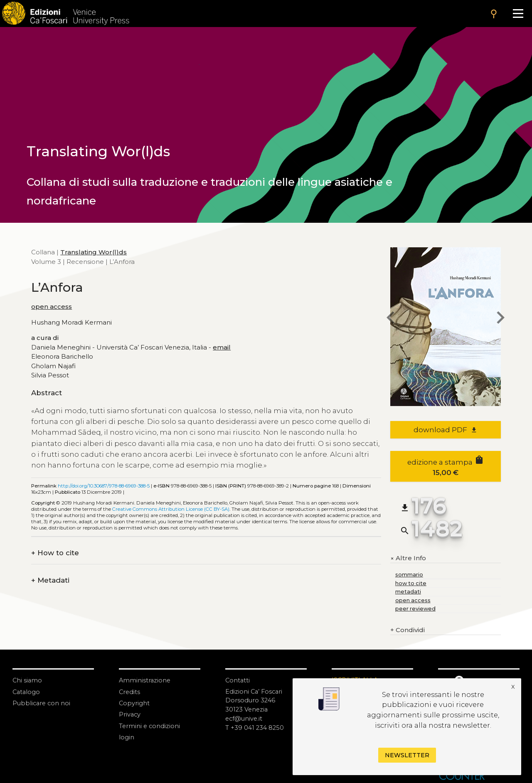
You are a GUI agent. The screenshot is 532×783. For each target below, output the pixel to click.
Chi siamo (28, 680)
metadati (408, 592)
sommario (409, 575)
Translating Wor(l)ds (94, 252)
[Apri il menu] (518, 14)
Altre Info (408, 558)
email (222, 347)
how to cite (411, 583)
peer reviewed (415, 609)
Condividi (408, 630)
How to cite (55, 553)
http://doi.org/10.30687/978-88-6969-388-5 (104, 486)
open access (52, 307)
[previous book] (390, 319)
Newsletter (407, 755)
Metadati (50, 580)
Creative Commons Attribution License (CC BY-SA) (171, 509)
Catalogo (27, 691)
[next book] (501, 319)
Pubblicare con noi (42, 703)
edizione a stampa (446, 466)
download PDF (446, 430)
